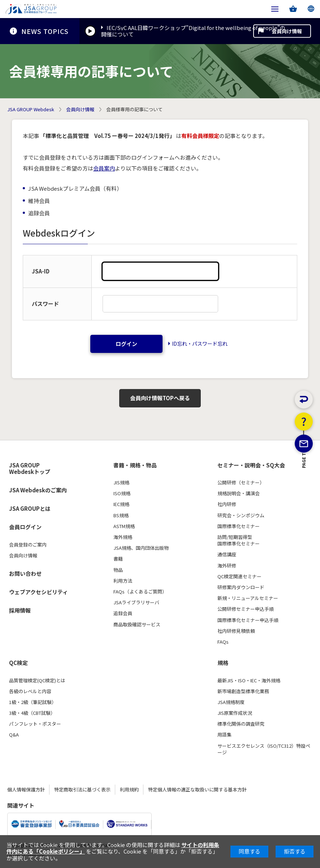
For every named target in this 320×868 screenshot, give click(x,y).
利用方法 (123, 581)
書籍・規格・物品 (135, 465)
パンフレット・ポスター (35, 724)
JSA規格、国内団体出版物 (141, 548)
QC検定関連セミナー (239, 576)
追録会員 (123, 613)
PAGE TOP (304, 499)
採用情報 (20, 610)
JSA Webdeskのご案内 (38, 490)
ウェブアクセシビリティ (38, 592)
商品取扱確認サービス (137, 625)
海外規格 (123, 537)
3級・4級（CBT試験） (32, 713)
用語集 (224, 735)
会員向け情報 (287, 31)
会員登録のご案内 (28, 545)
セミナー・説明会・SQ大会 (251, 465)
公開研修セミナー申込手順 (246, 609)
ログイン (126, 344)
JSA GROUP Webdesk (31, 109)
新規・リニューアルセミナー (248, 598)
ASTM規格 (124, 526)
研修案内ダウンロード (241, 587)
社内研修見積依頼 (236, 631)
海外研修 (227, 566)
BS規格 (121, 515)
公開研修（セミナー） (241, 483)
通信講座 (227, 554)
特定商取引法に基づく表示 (82, 789)
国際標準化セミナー (239, 526)
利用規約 (129, 789)
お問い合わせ (25, 573)
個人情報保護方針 (26, 789)
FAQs (223, 642)
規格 (223, 663)
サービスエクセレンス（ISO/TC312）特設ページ (264, 749)
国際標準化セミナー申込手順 (248, 620)
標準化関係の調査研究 (241, 724)
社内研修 (227, 504)
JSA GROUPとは (30, 508)
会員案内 (104, 168)
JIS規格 (121, 483)
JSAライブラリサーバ (136, 603)
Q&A (14, 735)
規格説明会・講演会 (239, 493)
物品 (118, 570)
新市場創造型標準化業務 (243, 691)
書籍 (118, 559)
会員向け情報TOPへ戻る (160, 398)
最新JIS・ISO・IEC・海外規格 (249, 681)
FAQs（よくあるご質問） (140, 592)
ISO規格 (122, 493)
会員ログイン (25, 527)
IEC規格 (121, 504)
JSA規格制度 (231, 702)
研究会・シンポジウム (241, 515)
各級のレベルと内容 (30, 691)
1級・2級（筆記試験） (33, 702)
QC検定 (18, 663)
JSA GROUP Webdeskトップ (30, 469)
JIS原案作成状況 (235, 713)
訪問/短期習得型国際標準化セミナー (239, 540)
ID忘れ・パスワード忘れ (200, 344)
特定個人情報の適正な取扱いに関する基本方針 (197, 789)
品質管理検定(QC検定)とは (37, 681)
